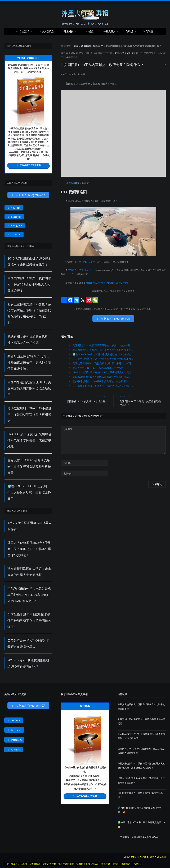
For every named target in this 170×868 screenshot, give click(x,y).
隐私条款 (126, 864)
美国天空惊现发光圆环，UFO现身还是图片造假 (98, 368)
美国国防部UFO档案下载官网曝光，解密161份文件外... (102, 345)
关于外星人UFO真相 (17, 864)
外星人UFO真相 (82, 46)
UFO (80, 53)
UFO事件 (98, 46)
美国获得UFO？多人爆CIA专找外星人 (87, 402)
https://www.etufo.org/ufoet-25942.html (107, 283)
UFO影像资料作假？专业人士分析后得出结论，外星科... (103, 386)
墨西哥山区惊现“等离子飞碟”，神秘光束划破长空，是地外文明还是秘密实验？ (29, 362)
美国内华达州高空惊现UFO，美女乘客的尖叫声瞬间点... (103, 350)
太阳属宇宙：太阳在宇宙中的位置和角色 (138, 837)
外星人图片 (110, 31)
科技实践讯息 (47, 31)
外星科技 (69, 31)
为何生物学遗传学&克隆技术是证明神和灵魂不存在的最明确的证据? (29, 621)
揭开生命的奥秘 (66, 864)
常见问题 (148, 31)
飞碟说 (129, 31)
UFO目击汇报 (22, 31)
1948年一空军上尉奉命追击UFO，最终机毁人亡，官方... (103, 372)
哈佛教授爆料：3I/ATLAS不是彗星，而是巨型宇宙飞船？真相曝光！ (29, 414)
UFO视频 (89, 31)
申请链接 (137, 864)
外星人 (155, 53)
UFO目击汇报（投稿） (88, 864)
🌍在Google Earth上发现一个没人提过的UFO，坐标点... (103, 354)
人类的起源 (35, 864)
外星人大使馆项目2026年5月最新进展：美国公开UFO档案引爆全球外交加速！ (29, 549)
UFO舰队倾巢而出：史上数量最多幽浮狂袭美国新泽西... (103, 359)
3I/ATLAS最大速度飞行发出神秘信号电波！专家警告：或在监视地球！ (29, 440)
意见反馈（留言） (110, 864)
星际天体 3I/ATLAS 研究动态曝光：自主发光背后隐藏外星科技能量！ (29, 466)
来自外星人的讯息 (124, 53)
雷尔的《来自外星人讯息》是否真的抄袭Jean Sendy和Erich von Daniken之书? (29, 595)
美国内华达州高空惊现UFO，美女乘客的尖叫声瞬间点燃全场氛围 (29, 388)
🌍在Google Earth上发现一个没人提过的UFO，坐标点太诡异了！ (29, 492)
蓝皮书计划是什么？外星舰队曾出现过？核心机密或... (101, 377)
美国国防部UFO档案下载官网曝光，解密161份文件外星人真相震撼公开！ (29, 284)
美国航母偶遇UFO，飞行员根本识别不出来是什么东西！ (103, 363)
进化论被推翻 (49, 864)
